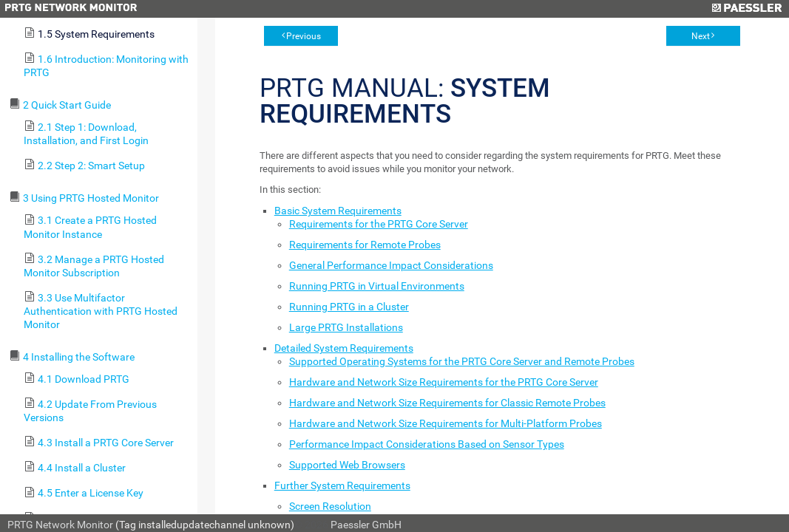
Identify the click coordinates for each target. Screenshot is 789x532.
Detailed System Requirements (344, 348)
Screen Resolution (330, 506)
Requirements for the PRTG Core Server (379, 224)
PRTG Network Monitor (60, 525)
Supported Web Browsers (347, 465)
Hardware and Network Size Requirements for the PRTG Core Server (444, 382)
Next (701, 36)
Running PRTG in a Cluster (349, 307)
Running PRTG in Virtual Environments (377, 286)
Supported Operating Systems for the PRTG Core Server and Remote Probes (462, 361)
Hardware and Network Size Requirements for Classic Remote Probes (447, 403)
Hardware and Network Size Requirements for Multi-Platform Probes (446, 423)
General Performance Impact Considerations (391, 265)
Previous (304, 36)
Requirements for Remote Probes (365, 245)
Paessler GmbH (366, 525)
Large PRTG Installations (346, 327)
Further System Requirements (342, 485)
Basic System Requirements (338, 211)
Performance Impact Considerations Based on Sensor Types (427, 444)
